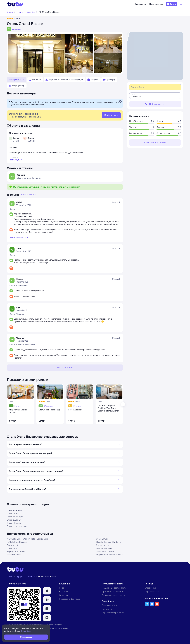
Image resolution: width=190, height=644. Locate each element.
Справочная (141, 4)
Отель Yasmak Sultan (105, 551)
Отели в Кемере (14, 523)
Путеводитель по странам (114, 595)
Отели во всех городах (17, 526)
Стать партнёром (110, 605)
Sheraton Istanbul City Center (109, 542)
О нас (62, 588)
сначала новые (29, 195)
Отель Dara (12, 548)
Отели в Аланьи (14, 520)
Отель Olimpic (102, 539)
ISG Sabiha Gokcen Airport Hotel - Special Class (28, 539)
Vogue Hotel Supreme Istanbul (109, 555)
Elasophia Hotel (14, 555)
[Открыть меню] (181, 4)
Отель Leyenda (103, 545)
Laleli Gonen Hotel (104, 548)
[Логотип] (15, 4)
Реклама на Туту (109, 609)
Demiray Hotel (13, 545)
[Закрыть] (120, 102)
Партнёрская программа (113, 613)
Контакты (63, 595)
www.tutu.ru (51, 628)
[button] (47, 591)
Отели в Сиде (13, 514)
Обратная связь (152, 592)
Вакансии (64, 592)
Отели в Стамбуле (15, 517)
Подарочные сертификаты (114, 588)
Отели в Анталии (15, 510)
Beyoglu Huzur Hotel (16, 551)
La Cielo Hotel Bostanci (17, 542)
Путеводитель (156, 4)
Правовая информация (70, 599)
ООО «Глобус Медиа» (52, 625)
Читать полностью (19, 237)
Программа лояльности (113, 592)
